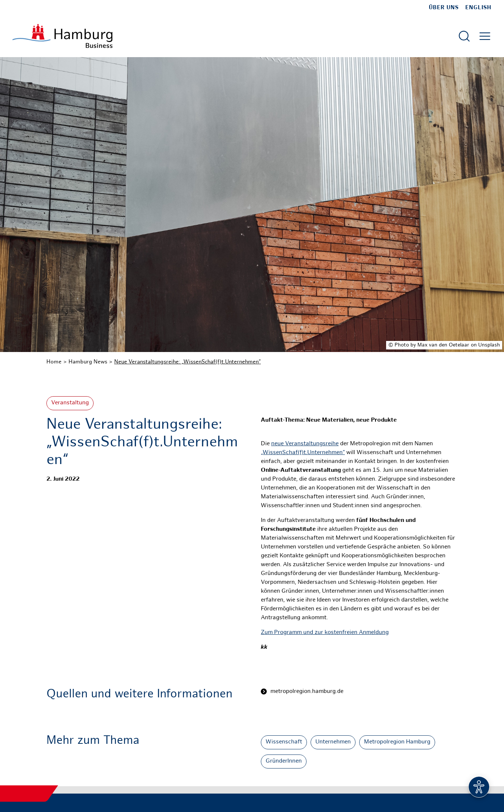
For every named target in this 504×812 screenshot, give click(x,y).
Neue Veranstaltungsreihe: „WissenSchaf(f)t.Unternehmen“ (188, 362)
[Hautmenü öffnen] (485, 36)
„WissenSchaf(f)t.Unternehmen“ (303, 453)
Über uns (444, 8)
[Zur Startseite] (62, 36)
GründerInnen (284, 761)
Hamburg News (88, 362)
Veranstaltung (70, 403)
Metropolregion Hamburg (397, 742)
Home (54, 362)
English (478, 8)
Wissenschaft (284, 742)
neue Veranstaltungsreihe (305, 444)
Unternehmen (333, 742)
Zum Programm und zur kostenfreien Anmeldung (325, 633)
